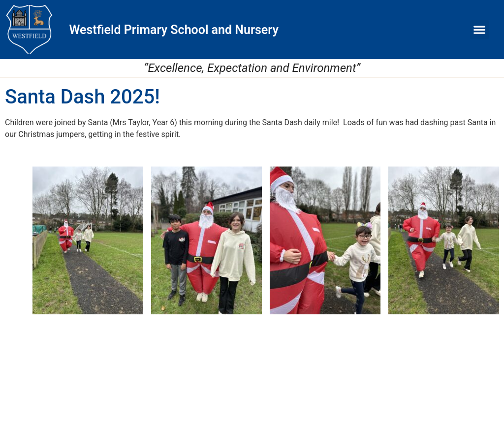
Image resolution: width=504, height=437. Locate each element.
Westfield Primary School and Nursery (173, 30)
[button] (480, 30)
